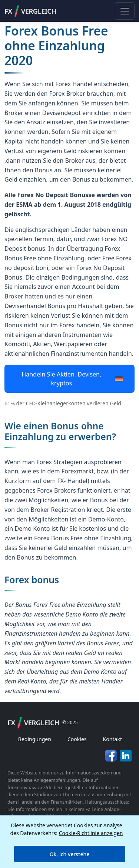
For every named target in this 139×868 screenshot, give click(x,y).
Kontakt (112, 739)
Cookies (77, 739)
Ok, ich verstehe (70, 854)
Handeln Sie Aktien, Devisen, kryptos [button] (72, 379)
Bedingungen (35, 739)
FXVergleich (30, 11)
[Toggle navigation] (125, 11)
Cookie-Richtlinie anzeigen (91, 833)
